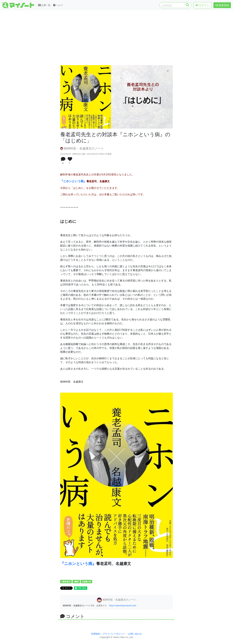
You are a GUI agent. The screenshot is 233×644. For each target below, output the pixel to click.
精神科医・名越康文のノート (82, 148)
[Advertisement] (116, 39)
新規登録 (222, 5)
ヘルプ (58, 5)
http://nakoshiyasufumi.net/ (123, 605)
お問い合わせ (135, 634)
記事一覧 (44, 5)
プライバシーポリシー (114, 634)
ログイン (202, 5)
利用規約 (96, 634)
